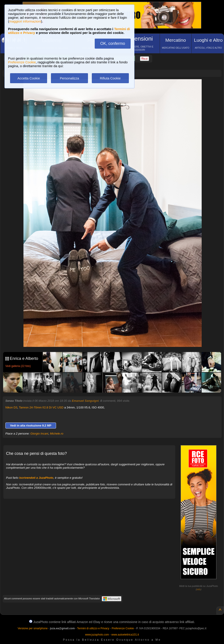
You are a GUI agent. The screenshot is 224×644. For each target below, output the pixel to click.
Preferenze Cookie (22, 62)
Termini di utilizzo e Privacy (93, 628)
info (199, 589)
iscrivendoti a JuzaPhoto (36, 478)
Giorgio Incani (39, 434)
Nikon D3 (11, 407)
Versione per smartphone (33, 628)
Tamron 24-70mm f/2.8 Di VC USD (41, 407)
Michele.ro (57, 434)
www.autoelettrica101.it (125, 635)
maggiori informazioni (25, 21)
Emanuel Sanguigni (85, 401)
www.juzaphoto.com (97, 635)
